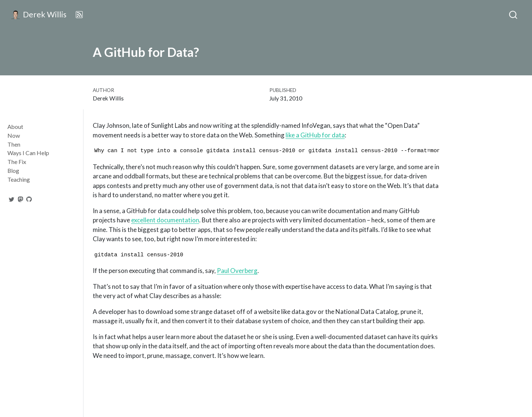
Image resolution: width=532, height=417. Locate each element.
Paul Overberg (237, 271)
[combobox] (514, 15)
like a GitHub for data (315, 135)
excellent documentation (165, 220)
